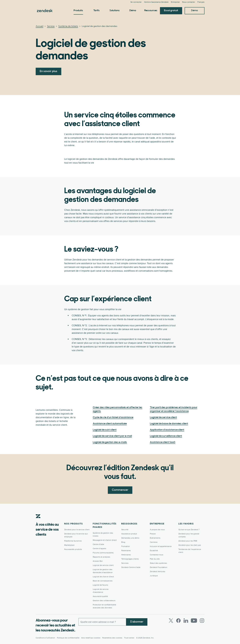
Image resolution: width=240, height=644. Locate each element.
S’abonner (137, 622)
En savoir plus (48, 71)
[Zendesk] (38, 521)
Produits (78, 11)
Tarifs (96, 11)
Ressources (151, 11)
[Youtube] (194, 621)
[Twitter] (171, 621)
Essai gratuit (171, 11)
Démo (133, 11)
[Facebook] (178, 621)
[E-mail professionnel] (102, 622)
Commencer (120, 490)
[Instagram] (202, 621)
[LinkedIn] (186, 621)
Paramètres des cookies (112, 638)
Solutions (115, 11)
